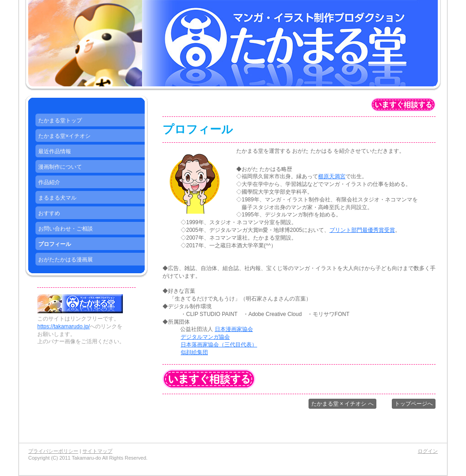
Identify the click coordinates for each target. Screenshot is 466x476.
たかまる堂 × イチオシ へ (342, 404)
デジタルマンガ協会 (205, 337)
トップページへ (414, 404)
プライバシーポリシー (53, 451)
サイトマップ (97, 451)
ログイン (428, 451)
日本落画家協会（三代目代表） (219, 345)
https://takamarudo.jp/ (63, 326)
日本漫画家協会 (234, 329)
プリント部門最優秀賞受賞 (362, 230)
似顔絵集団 (194, 352)
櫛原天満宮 (332, 176)
